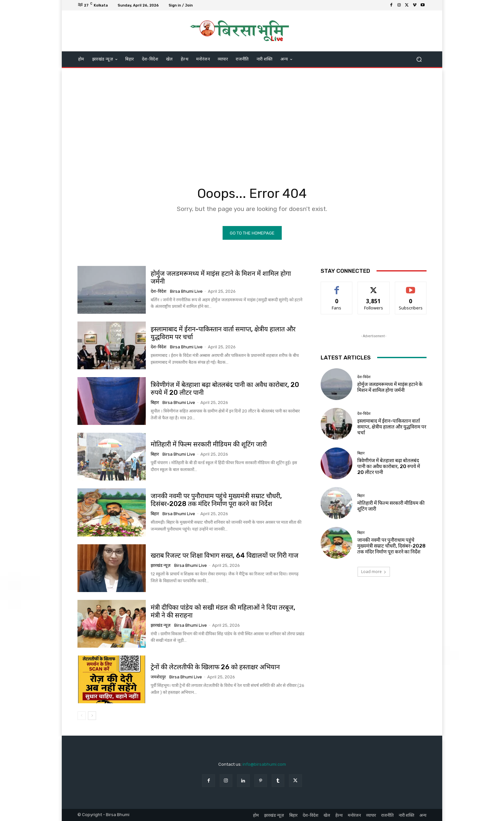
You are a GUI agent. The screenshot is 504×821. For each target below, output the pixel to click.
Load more (374, 572)
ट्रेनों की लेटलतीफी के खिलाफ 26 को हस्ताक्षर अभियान (215, 667)
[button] (419, 59)
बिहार (155, 402)
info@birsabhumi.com (264, 764)
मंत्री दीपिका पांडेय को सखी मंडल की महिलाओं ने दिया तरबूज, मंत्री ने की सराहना (223, 611)
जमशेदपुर (158, 677)
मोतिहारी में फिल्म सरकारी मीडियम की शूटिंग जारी (209, 444)
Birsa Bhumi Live (186, 291)
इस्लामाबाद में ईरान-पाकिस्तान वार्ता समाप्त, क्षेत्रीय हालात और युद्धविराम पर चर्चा (392, 427)
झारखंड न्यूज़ (161, 566)
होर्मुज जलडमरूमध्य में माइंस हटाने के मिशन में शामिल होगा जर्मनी (221, 277)
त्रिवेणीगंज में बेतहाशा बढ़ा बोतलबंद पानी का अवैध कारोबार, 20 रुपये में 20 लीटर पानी (389, 466)
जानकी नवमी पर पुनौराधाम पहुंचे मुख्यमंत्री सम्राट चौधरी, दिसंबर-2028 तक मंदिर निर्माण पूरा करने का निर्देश (216, 500)
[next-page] (92, 716)
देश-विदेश (159, 291)
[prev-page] (82, 716)
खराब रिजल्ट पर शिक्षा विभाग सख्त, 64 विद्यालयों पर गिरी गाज (225, 556)
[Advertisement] (252, 120)
